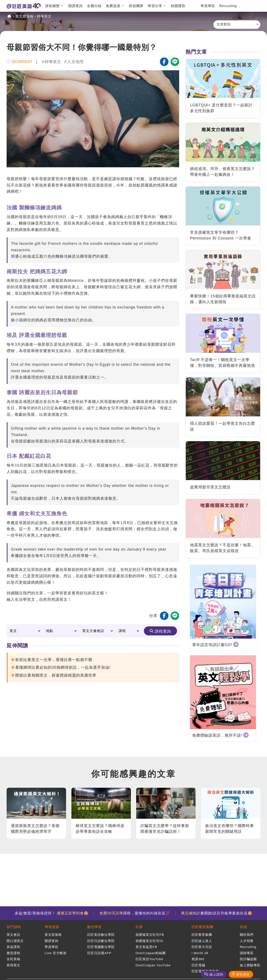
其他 (243, 927)
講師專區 (247, 953)
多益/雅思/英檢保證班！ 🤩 (52, 913)
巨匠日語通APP (99, 953)
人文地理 (75, 62)
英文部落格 (24, 16)
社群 (139, 927)
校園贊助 (178, 6)
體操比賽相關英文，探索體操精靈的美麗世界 (56, 675)
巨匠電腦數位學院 (101, 947)
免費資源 (113, 6)
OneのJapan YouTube (153, 965)
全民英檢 (13, 959)
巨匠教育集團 (202, 927)
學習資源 (52, 927)
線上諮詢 (216, 974)
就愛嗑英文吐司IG (149, 941)
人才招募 (247, 941)
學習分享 (155, 6)
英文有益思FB (146, 947)
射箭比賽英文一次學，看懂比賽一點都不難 (54, 660)
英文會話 (13, 935)
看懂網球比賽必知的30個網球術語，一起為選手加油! (63, 667)
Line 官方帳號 (56, 953)
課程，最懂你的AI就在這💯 (135, 913)
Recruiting (228, 6)
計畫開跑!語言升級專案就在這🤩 (217, 913)
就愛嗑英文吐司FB (150, 935)
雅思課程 (13, 953)
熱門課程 (14, 927)
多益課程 (13, 947)
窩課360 (198, 959)
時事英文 (44, 16)
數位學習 (94, 927)
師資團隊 (136, 6)
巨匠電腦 (198, 965)
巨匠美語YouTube (149, 959)
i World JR (200, 953)
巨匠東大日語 (202, 947)
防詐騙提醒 (248, 959)
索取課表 (243, 974)
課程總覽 (52, 6)
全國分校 (94, 6)
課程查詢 (163, 631)
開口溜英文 (15, 941)
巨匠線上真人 (202, 941)
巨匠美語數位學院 (101, 935)
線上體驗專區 (250, 965)
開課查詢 (75, 6)
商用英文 (13, 965)
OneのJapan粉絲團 (151, 953)
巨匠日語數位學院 (101, 941)
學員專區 (208, 6)
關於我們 (247, 935)
